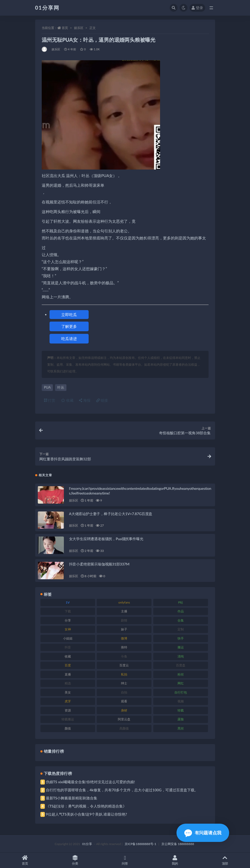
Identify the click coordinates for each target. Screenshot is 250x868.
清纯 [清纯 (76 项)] (181, 656)
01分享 (87, 844)
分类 (75, 860)
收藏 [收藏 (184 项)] (68, 656)
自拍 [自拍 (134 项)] (124, 692)
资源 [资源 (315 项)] (68, 710)
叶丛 (61, 387)
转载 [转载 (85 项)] (181, 710)
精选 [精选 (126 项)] (68, 683)
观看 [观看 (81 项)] (124, 701)
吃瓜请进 (69, 339)
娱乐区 (79, 28)
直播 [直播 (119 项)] (68, 674)
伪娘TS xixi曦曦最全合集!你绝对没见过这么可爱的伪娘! (90, 782)
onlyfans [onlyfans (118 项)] (124, 602)
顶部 (225, 860)
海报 (85, 400)
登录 (197, 8)
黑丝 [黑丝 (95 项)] (181, 728)
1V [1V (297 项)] (68, 602)
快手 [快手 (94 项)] (181, 638)
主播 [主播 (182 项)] (124, 611)
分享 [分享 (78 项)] (68, 620)
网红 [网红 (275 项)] (181, 683)
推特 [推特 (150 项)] (124, 647)
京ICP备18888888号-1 (141, 844)
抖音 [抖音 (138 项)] (68, 647)
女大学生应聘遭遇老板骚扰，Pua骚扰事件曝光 (106, 539)
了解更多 (69, 326)
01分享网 (47, 8)
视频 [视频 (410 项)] (181, 701)
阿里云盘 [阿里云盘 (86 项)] (124, 719)
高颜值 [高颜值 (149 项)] (124, 728)
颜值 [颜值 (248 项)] (68, 728)
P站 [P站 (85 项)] (181, 602)
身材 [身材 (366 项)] (124, 710)
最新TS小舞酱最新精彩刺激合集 (72, 798)
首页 (65, 28)
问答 (125, 860)
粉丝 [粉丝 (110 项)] (181, 674)
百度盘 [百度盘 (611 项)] (181, 665)
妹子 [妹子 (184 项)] (124, 629)
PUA (47, 387)
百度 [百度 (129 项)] (68, 665)
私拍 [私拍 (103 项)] (124, 674)
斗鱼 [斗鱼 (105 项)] (124, 656)
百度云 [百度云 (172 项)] (124, 665)
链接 (102, 400)
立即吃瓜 (69, 315)
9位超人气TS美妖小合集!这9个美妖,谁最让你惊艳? (86, 814)
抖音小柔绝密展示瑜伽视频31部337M (99, 564)
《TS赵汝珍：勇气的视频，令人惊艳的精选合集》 (86, 806)
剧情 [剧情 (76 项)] (124, 620)
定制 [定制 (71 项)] (181, 629)
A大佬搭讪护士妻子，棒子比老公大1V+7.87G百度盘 (111, 514)
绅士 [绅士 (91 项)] (124, 683)
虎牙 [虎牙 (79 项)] (68, 701)
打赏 (50, 400)
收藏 (67, 400)
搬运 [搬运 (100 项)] (181, 647)
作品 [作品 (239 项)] (181, 611)
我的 (175, 860)
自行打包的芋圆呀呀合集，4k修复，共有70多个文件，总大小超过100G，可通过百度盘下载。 (122, 790)
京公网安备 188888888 (178, 844)
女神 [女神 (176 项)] (68, 629)
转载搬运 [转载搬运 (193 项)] (68, 719)
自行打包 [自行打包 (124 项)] (181, 692)
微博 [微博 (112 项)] (124, 638)
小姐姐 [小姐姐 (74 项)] (68, 638)
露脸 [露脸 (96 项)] (181, 719)
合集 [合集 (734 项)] (181, 620)
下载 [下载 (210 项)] (68, 611)
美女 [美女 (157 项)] (68, 692)
